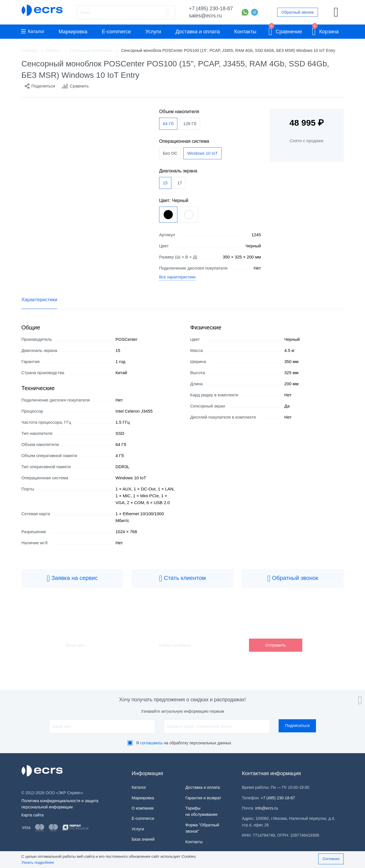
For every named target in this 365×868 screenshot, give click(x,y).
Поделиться (40, 86)
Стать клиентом (182, 580)
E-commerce (116, 32)
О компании (143, 808)
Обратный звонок (298, 12)
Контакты (245, 32)
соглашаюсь (151, 743)
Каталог (33, 31)
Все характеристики (179, 278)
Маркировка (73, 32)
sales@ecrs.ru (205, 16)
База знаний (143, 839)
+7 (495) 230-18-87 (211, 9)
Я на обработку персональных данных (184, 743)
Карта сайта (33, 815)
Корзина (325, 31)
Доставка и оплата (197, 32)
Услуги (153, 32)
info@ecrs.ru (267, 808)
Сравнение (285, 31)
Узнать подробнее (38, 862)
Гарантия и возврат (203, 798)
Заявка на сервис (72, 580)
